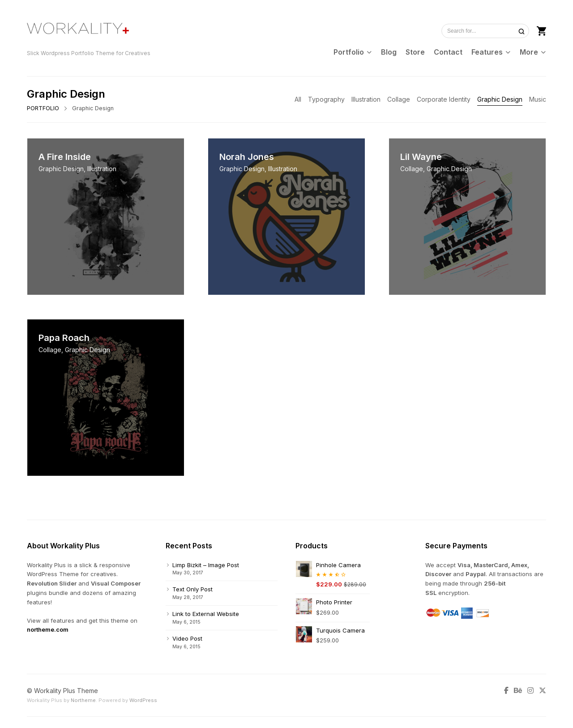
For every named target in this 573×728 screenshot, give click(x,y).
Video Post (187, 638)
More (529, 52)
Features (487, 52)
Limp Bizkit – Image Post (206, 565)
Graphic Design (500, 99)
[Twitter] (541, 691)
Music (538, 99)
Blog (389, 52)
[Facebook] (508, 691)
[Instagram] (530, 691)
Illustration (366, 99)
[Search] (522, 31)
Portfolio (349, 52)
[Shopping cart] (541, 30)
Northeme (83, 700)
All (298, 99)
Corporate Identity (444, 99)
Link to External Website (206, 614)
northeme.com (48, 629)
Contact (448, 52)
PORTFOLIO (43, 108)
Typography (326, 99)
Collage (399, 99)
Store (415, 52)
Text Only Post (192, 589)
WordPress (143, 700)
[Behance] (518, 691)
